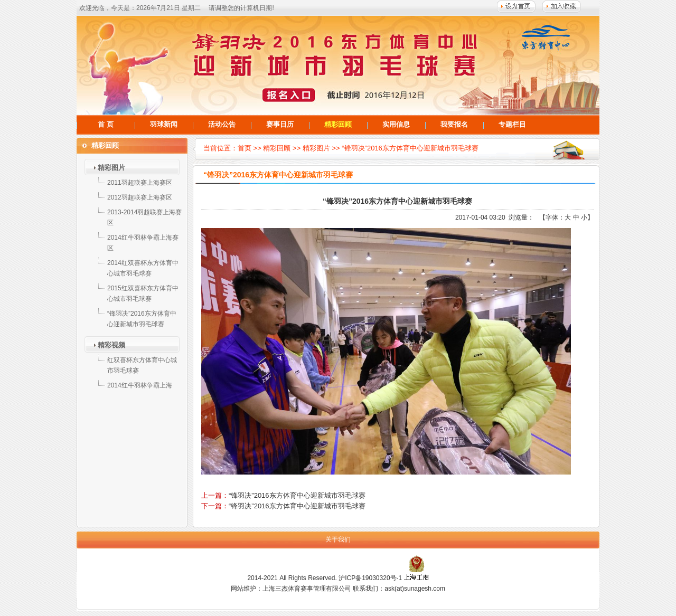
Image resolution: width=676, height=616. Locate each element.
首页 (245, 148)
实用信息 (396, 124)
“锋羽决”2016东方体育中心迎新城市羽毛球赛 (410, 148)
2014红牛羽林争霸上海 (140, 385)
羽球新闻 (164, 124)
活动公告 (222, 124)
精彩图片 (111, 168)
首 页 (106, 124)
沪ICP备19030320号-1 (370, 578)
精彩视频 (111, 345)
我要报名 (454, 124)
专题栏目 (512, 124)
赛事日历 (280, 124)
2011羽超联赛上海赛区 (140, 183)
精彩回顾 (338, 124)
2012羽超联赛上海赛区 (140, 197)
